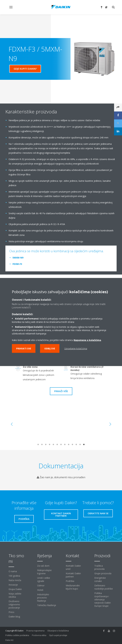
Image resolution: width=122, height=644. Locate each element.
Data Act (9, 640)
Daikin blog (14, 617)
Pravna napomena (35, 631)
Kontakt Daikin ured (73, 567)
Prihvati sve (24, 349)
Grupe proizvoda (103, 573)
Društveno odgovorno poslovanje (14, 604)
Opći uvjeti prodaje (58, 635)
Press (11, 612)
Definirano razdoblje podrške (104, 587)
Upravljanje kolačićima (76, 349)
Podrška (70, 581)
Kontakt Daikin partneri (73, 575)
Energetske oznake (100, 579)
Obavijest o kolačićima (58, 631)
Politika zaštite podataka (17, 635)
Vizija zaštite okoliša (15, 595)
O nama (13, 571)
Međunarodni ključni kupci (73, 587)
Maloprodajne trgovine (44, 572)
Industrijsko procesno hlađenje (43, 598)
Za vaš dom (43, 566)
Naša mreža (15, 580)
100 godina (14, 576)
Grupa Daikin (15, 589)
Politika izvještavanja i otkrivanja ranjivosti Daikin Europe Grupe (103, 599)
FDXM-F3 (17, 264)
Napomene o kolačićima (87, 340)
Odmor (41, 585)
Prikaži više (61, 391)
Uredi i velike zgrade (44, 579)
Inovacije (13, 585)
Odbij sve (50, 349)
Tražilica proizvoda (99, 567)
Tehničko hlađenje (47, 605)
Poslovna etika (39, 635)
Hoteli (40, 590)
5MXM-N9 (18, 258)
